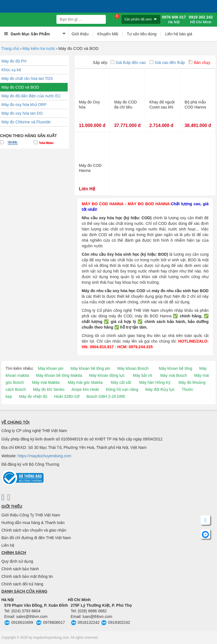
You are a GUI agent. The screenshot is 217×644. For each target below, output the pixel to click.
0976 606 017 (174, 20)
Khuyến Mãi (108, 34)
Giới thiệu (80, 34)
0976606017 (50, 623)
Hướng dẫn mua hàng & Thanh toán (33, 523)
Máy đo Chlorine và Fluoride (26, 122)
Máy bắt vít (142, 375)
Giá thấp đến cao (128, 63)
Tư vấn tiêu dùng (142, 34)
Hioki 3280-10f (67, 396)
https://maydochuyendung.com (44, 456)
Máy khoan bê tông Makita (59, 375)
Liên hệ (8, 545)
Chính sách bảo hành (20, 569)
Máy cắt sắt (121, 382)
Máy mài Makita (46, 382)
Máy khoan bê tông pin (90, 368)
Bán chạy (199, 63)
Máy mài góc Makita (85, 382)
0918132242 (85, 623)
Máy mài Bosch (174, 375)
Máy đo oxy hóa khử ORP (24, 105)
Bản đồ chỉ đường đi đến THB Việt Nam (36, 538)
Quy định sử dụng (17, 561)
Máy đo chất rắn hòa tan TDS (27, 79)
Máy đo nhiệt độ (33, 396)
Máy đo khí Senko (49, 389)
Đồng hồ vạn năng (122, 389)
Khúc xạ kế (11, 70)
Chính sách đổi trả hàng (22, 584)
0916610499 (19, 623)
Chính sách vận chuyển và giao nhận (34, 530)
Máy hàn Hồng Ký (155, 382)
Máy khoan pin (51, 368)
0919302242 (116, 623)
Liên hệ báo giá (179, 34)
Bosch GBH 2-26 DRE (106, 396)
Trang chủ (10, 49)
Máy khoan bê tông (176, 368)
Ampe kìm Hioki (85, 389)
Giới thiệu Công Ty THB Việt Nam (31, 515)
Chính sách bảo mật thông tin (27, 576)
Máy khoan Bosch (133, 368)
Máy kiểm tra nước (39, 49)
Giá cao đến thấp (167, 63)
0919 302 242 (201, 20)
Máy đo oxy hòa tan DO (22, 113)
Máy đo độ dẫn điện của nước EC (31, 96)
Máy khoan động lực (107, 375)
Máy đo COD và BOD (20, 87)
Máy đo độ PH (14, 61)
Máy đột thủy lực (160, 389)
